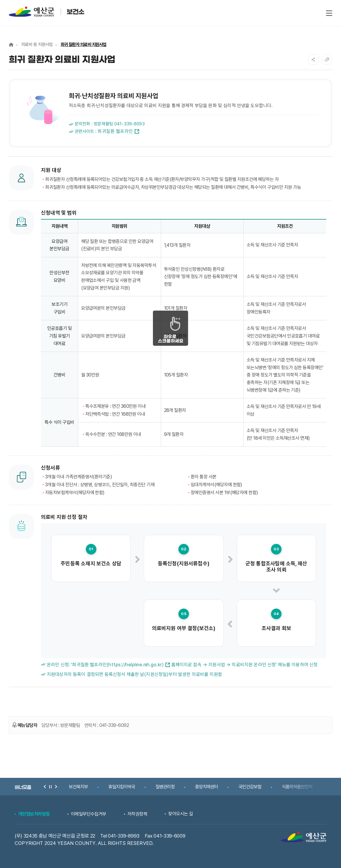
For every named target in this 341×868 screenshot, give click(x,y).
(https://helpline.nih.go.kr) (138, 665)
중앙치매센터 (207, 787)
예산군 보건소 (50, 12)
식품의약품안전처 (297, 787)
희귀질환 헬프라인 (118, 131)
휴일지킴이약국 (122, 787)
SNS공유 (313, 59)
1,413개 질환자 (177, 245)
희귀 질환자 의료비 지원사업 (84, 44)
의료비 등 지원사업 (37, 44)
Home (11, 45)
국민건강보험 (250, 787)
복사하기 (327, 59)
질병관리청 (165, 787)
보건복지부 (78, 787)
